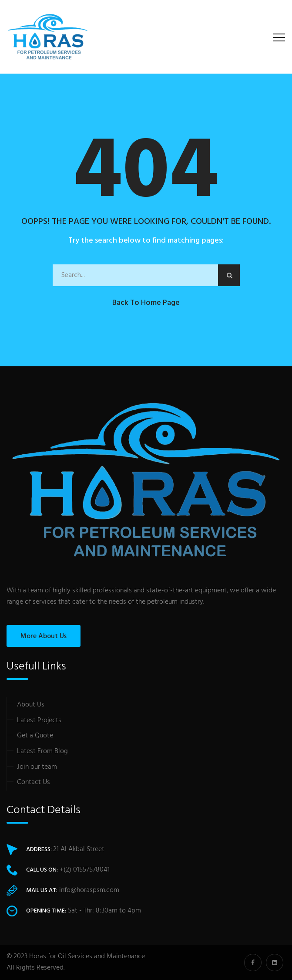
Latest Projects (39, 720)
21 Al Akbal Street (79, 849)
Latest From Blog (42, 751)
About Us (31, 705)
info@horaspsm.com (89, 890)
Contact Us (34, 782)
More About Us (44, 636)
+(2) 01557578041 (85, 870)
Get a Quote (35, 736)
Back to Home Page (146, 303)
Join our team (37, 767)
